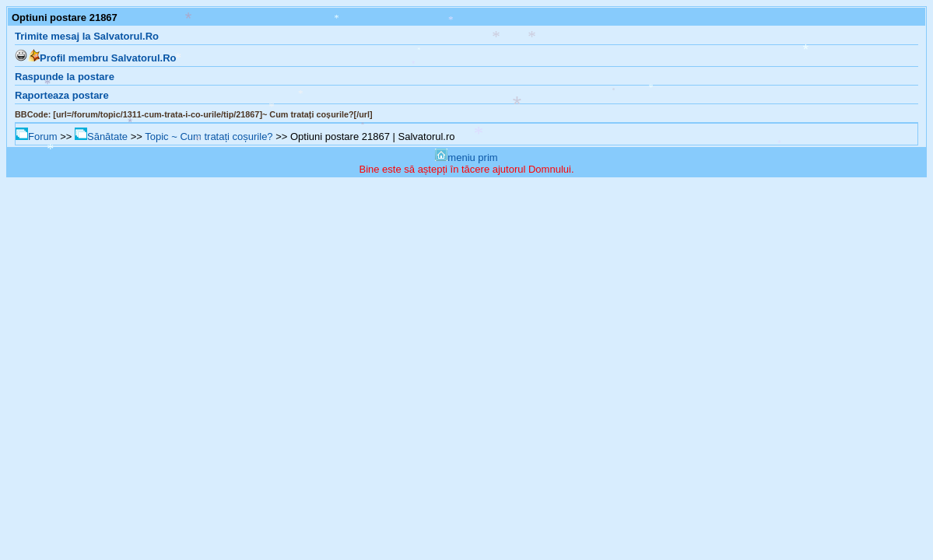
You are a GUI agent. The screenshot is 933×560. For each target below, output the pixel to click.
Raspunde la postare (65, 77)
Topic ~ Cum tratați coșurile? (209, 136)
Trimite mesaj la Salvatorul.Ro (87, 36)
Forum (37, 136)
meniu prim (466, 157)
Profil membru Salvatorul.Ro (102, 58)
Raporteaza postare (62, 95)
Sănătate (101, 136)
